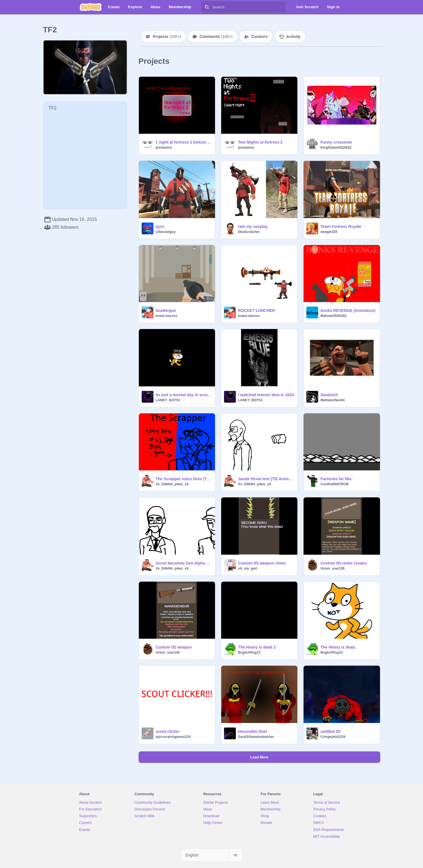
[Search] (207, 7)
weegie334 (329, 232)
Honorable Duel (253, 731)
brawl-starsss (167, 316)
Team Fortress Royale (341, 226)
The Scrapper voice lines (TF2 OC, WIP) (184, 479)
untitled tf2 (331, 731)
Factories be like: (336, 479)
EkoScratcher (249, 232)
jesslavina (164, 148)
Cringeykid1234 (333, 737)
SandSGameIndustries (256, 737)
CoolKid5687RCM (334, 484)
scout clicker (168, 731)
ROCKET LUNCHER (256, 311)
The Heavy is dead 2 (257, 647)
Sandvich (329, 395)
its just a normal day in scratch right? (184, 395)
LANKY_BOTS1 (168, 400)
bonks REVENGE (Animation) (348, 311)
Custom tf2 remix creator (344, 563)
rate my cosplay (253, 226)
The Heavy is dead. (338, 647)
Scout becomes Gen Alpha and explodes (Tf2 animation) (184, 563)
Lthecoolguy (166, 232)
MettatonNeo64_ (333, 400)
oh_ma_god (247, 568)
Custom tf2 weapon (174, 647)
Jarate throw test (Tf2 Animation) (266, 479)
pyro (160, 226)
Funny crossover (336, 142)
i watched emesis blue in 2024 (266, 395)
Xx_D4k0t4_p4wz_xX (172, 484)
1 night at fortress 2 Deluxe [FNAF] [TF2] (184, 142)
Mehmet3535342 (333, 316)
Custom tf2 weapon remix (262, 563)
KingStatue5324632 (336, 148)
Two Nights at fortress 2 (260, 142)
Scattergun (166, 311)
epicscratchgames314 (173, 737)
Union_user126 (332, 568)
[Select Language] (212, 855)
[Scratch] (91, 7)
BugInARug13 (249, 652)
